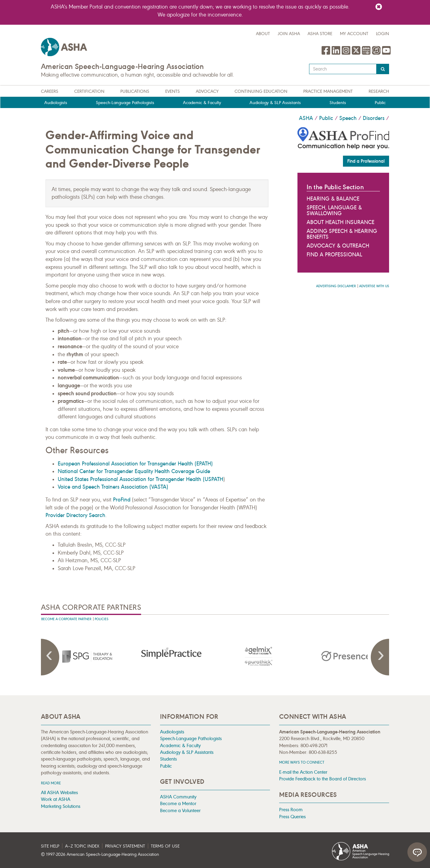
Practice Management (328, 91)
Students (338, 103)
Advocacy (207, 91)
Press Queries (292, 817)
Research (379, 91)
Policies (102, 619)
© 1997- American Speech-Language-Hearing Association (100, 854)
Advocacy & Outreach (338, 246)
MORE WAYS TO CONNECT (302, 762)
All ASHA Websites (59, 792)
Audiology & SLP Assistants (275, 103)
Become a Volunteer (180, 810)
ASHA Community (178, 797)
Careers (50, 91)
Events (173, 91)
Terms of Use (165, 846)
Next (380, 657)
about (263, 34)
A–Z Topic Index (82, 846)
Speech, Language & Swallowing (334, 210)
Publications (135, 91)
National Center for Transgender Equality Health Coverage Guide (134, 471)
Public (380, 103)
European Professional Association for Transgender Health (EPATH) (135, 464)
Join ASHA (289, 34)
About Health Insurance (341, 222)
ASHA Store (320, 34)
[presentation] (85, 656)
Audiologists (56, 103)
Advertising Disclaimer (336, 286)
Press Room (291, 810)
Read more (51, 783)
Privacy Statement (125, 846)
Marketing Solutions (61, 806)
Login (383, 34)
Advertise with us (374, 286)
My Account (354, 34)
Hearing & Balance (333, 199)
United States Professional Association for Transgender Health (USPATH (140, 479)
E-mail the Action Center (303, 772)
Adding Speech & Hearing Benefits (342, 234)
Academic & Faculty (202, 103)
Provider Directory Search (75, 515)
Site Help (50, 846)
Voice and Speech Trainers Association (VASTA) (113, 487)
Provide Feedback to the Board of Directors (322, 779)
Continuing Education (261, 91)
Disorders (374, 118)
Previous (50, 657)
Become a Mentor (178, 803)
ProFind (122, 500)
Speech (348, 118)
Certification (89, 91)
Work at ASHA (56, 799)
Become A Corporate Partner (66, 619)
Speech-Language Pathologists (125, 103)
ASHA (306, 118)
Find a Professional (366, 161)
